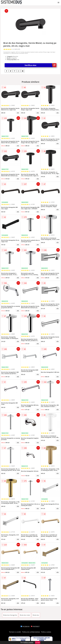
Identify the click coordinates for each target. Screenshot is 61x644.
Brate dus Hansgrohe (10, 615)
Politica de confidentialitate (31, 632)
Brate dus (36, 615)
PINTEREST (35, 627)
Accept (38, 642)
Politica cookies (46, 632)
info (18, 113)
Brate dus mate (25, 615)
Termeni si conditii (15, 632)
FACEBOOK (25, 627)
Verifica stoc (40, 65)
